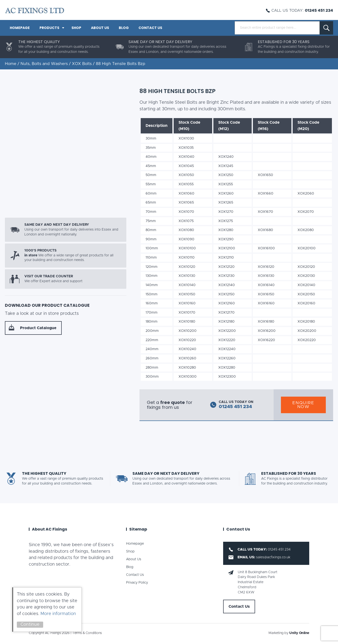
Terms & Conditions (87, 633)
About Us (100, 28)
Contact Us (150, 28)
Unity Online (299, 633)
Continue (30, 625)
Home (11, 64)
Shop (76, 28)
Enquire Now (303, 405)
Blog (124, 28)
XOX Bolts (82, 64)
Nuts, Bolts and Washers (44, 64)
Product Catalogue (38, 328)
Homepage (20, 28)
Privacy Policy (137, 583)
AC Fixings (35, 10)
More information (58, 614)
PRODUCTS (49, 28)
